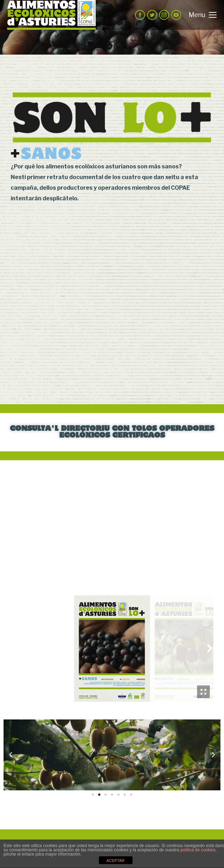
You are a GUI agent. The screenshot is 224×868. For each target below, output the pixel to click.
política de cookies (198, 850)
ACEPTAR (115, 861)
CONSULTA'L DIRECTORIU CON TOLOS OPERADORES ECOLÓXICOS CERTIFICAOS (112, 432)
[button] (93, 795)
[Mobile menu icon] (203, 15)
